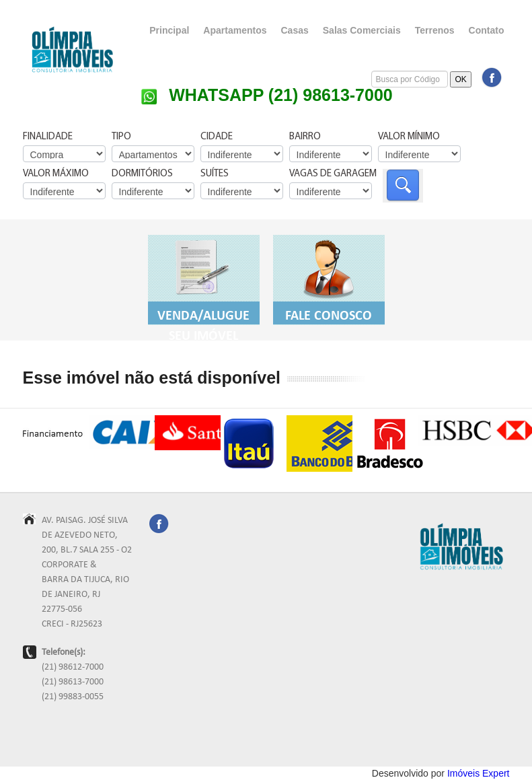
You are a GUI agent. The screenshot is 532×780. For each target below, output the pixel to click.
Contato (487, 30)
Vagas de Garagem (333, 174)
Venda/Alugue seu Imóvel (204, 288)
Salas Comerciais (362, 30)
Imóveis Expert (479, 773)
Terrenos (435, 30)
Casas (295, 30)
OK (460, 79)
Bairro (305, 137)
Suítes (215, 174)
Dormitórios (142, 174)
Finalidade (48, 137)
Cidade (217, 137)
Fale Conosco (329, 278)
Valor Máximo (56, 174)
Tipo (121, 137)
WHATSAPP (267, 95)
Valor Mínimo (409, 137)
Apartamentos (235, 30)
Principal (169, 30)
